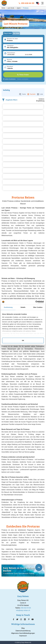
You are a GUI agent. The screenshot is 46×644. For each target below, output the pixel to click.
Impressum (23, 636)
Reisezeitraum (11, 53)
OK (23, 340)
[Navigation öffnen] (42, 3)
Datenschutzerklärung (23, 631)
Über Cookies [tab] (38, 307)
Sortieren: (42, 99)
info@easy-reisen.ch (23, 610)
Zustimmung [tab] (8, 307)
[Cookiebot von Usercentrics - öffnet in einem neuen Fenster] (35, 302)
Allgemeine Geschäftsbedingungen (23, 633)
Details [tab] (23, 307)
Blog (23, 628)
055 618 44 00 (26, 3)
